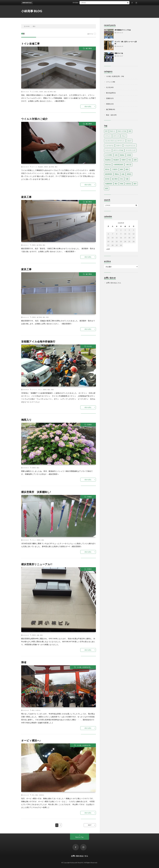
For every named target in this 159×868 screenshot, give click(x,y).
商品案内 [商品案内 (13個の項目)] (116, 160)
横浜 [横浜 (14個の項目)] (116, 184)
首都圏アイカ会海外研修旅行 (38, 341)
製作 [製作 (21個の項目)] (135, 184)
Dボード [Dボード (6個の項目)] (113, 131)
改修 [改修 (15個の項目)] (123, 174)
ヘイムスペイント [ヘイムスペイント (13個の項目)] (130, 145)
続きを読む (88, 106)
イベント (34, 390)
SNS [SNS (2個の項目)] (130, 131)
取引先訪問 (110, 93)
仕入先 (89, 346)
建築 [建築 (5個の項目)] (127, 169)
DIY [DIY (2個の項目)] (106, 131)
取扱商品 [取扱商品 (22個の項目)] (108, 160)
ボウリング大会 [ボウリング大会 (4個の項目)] (118, 150)
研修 (52, 390)
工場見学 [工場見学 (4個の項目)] (115, 169)
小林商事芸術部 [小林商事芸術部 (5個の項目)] (118, 165)
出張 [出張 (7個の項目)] (116, 155)
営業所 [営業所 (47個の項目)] (124, 160)
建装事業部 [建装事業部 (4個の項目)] (109, 174)
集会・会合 (110, 115)
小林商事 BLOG (32, 11)
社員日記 (38, 710)
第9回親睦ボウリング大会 (82, 3)
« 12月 (108, 249)
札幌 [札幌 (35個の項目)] (127, 179)
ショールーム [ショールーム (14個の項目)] (109, 145)
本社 (33, 795)
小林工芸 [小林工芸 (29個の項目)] (128, 165)
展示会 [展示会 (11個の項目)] (107, 169)
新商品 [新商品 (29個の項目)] (129, 174)
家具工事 (26, 197)
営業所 (41, 92)
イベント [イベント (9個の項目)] (108, 136)
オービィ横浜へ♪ (31, 740)
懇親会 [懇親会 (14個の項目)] (117, 174)
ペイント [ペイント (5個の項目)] (108, 150)
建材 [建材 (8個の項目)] (122, 169)
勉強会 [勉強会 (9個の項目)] (122, 155)
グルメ (40, 390)
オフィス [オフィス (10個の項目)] (116, 136)
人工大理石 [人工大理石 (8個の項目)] (109, 155)
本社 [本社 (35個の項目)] (122, 179)
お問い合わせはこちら (114, 283)
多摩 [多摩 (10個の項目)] (135, 160)
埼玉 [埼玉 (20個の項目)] (130, 160)
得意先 (108, 104)
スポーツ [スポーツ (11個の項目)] (119, 145)
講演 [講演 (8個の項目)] (107, 188)
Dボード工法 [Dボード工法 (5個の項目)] (122, 131)
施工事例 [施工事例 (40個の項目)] (115, 179)
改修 (45, 92)
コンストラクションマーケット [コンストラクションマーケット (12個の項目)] (115, 141)
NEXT (90, 825)
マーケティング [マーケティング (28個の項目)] (131, 150)
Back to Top (79, 837)
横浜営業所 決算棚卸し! (36, 492)
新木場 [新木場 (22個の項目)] (107, 179)
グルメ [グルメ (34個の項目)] (124, 136)
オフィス (34, 167)
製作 (48, 317)
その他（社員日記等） (84, 667)
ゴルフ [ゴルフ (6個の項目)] (129, 141)
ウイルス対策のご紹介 (35, 119)
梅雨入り (26, 420)
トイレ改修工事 (30, 44)
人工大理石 (35, 92)
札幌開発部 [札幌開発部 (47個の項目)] (109, 184)
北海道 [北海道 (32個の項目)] (129, 155)
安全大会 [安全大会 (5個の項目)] (108, 165)
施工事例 (89, 48)
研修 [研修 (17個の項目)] (122, 184)
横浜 (55, 92)
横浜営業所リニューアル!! (37, 564)
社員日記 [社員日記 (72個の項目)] (128, 184)
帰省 (24, 662)
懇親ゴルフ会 (119, 53)
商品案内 (41, 167)
